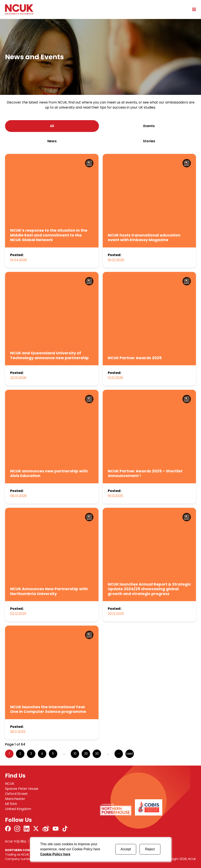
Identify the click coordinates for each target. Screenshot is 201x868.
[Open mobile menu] (193, 9)
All (52, 126)
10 (75, 754)
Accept (126, 849)
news (52, 141)
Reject (150, 849)
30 (97, 754)
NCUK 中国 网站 (16, 841)
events (149, 126)
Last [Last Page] (130, 754)
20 (86, 754)
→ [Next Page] (119, 754)
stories (149, 141)
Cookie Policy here (55, 854)
